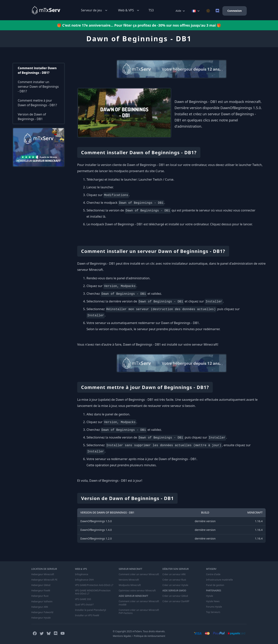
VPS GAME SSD (83, 599)
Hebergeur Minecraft (43, 574)
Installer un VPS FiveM (87, 615)
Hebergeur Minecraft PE (44, 580)
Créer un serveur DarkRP (176, 601)
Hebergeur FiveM (41, 591)
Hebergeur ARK (40, 607)
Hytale (210, 596)
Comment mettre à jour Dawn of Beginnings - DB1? (37, 103)
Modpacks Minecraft (130, 585)
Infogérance (81, 574)
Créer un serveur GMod (175, 596)
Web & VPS (129, 10)
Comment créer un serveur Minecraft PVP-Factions (139, 611)
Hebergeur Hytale (41, 618)
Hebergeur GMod (41, 585)
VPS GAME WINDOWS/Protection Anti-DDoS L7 (93, 592)
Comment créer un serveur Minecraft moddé (139, 603)
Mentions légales (122, 636)
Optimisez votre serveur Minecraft (137, 591)
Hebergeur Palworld (42, 612)
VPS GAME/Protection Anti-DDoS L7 (94, 585)
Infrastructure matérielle (220, 580)
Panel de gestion (215, 585)
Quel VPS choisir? (84, 604)
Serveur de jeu (94, 10)
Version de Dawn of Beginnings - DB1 (32, 117)
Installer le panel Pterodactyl (90, 610)
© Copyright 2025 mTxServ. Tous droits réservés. (139, 631)
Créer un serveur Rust (174, 580)
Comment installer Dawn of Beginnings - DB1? (37, 70)
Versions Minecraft (129, 580)
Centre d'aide (213, 574)
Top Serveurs (213, 612)
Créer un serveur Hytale (175, 585)
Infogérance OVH (84, 580)
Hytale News (213, 601)
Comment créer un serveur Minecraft (139, 574)
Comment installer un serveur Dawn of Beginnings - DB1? (38, 87)
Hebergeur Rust (40, 596)
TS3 (151, 10)
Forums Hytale (214, 607)
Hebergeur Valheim (42, 601)
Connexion (235, 11)
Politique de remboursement (150, 636)
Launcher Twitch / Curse (156, 179)
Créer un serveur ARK (174, 574)
